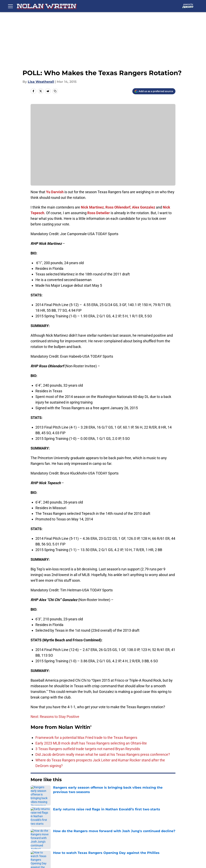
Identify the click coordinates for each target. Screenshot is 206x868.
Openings (72, 820)
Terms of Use (48, 835)
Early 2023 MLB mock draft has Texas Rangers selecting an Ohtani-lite (91, 743)
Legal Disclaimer (111, 835)
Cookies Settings (78, 843)
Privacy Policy (142, 828)
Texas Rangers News (59, 792)
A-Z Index (45, 843)
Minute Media (26, 853)
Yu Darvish (55, 192)
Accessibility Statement (150, 835)
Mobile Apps (47, 828)
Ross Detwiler (99, 213)
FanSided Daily (77, 828)
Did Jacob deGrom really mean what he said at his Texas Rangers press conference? (103, 754)
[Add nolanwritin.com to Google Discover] (154, 91)
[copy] (55, 91)
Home (35, 792)
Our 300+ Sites (143, 820)
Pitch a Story (108, 828)
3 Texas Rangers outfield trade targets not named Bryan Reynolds (88, 749)
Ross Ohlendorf (118, 207)
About (42, 820)
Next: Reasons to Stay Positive (55, 717)
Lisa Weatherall (41, 82)
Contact (105, 820)
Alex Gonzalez (144, 207)
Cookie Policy (75, 835)
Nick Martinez (92, 207)
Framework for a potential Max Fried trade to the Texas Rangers (86, 738)
